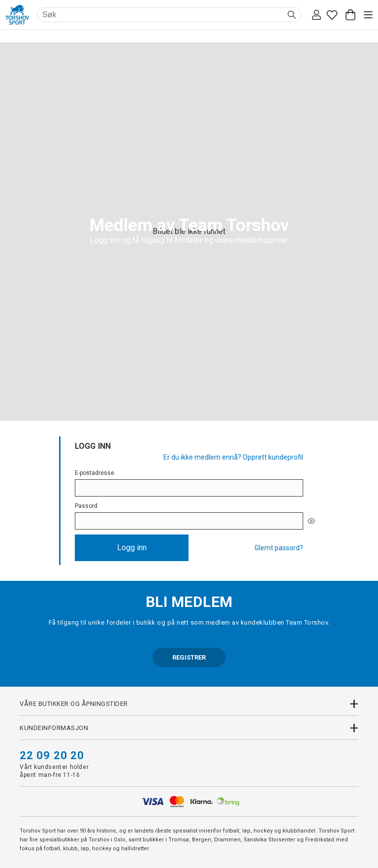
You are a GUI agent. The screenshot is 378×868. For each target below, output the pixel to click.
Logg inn (132, 548)
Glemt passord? (279, 548)
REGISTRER (189, 657)
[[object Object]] (311, 521)
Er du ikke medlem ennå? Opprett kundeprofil (233, 457)
